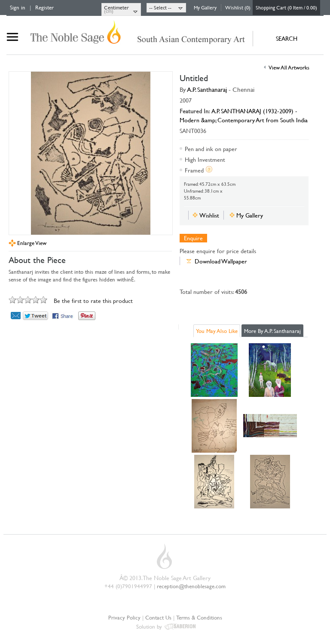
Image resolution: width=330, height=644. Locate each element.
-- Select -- (160, 7)
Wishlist (209, 215)
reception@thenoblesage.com (191, 586)
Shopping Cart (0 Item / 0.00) (286, 7)
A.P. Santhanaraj (207, 89)
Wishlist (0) (238, 7)
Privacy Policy (124, 617)
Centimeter (116, 7)
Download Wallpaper (221, 261)
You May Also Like (217, 331)
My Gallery (205, 7)
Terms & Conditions (199, 617)
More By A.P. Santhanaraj (272, 331)
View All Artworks (289, 67)
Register (44, 7)
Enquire (193, 238)
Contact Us (158, 617)
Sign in (18, 7)
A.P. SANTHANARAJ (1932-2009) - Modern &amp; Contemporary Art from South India (244, 115)
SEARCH (287, 38)
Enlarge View (32, 243)
